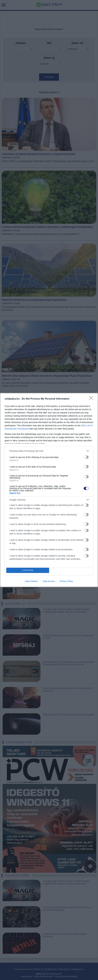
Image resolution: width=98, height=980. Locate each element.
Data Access (49, 581)
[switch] (86, 457)
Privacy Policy (66, 581)
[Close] (92, 399)
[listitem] (49, 451)
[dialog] (49, 490)
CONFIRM (28, 570)
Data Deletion (32, 581)
